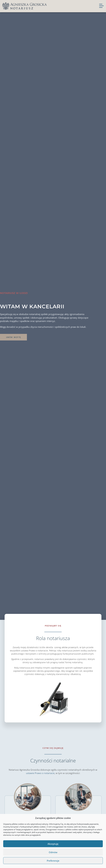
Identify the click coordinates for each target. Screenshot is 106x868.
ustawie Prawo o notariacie (40, 773)
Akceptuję (53, 844)
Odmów (53, 852)
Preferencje (53, 861)
